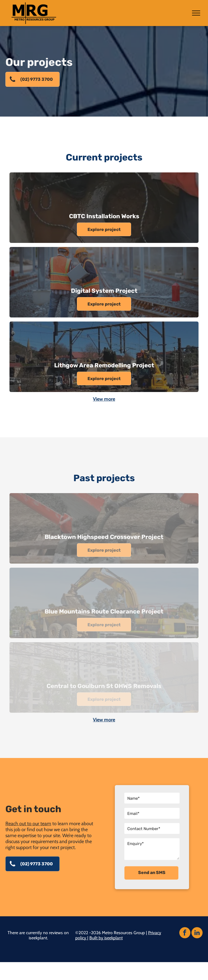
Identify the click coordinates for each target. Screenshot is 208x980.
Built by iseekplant (106, 938)
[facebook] (185, 933)
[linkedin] (197, 933)
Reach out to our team (28, 824)
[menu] (196, 13)
